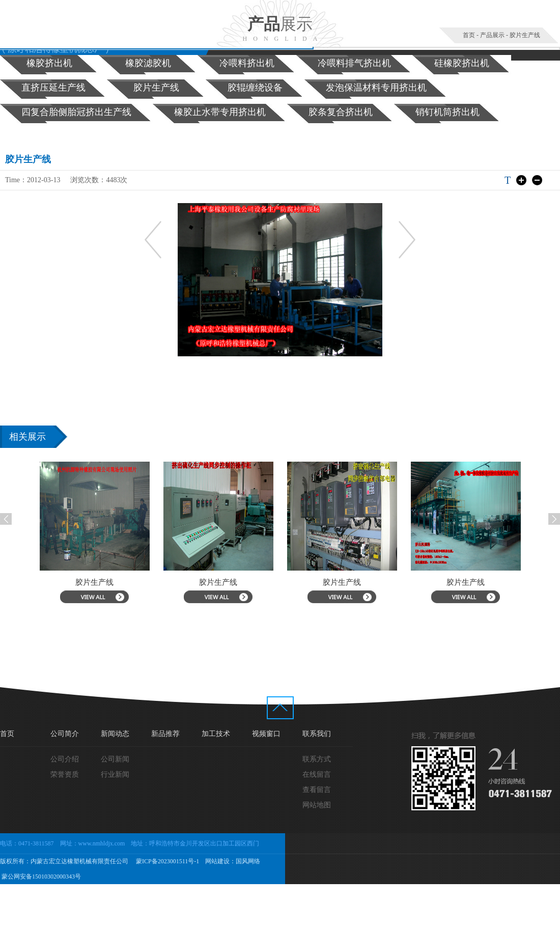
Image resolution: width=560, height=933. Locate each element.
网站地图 (317, 805)
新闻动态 (115, 734)
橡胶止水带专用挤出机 (220, 112)
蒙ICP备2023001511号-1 (167, 861)
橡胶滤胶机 (148, 63)
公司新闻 (115, 759)
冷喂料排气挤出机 (354, 63)
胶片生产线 (525, 35)
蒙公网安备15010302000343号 (40, 877)
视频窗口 (266, 734)
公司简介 (65, 734)
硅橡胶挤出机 (462, 63)
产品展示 (492, 35)
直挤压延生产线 (53, 88)
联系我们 (317, 734)
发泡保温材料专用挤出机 (376, 88)
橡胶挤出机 (49, 63)
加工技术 (216, 734)
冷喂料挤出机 (247, 63)
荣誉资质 (65, 774)
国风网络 (248, 861)
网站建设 (217, 861)
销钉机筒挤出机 (447, 112)
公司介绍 (65, 759)
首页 (469, 35)
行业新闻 (115, 774)
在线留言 (317, 774)
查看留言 (317, 790)
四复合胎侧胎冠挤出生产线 (76, 112)
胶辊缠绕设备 (255, 88)
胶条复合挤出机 (341, 112)
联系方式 (317, 759)
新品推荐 (165, 734)
